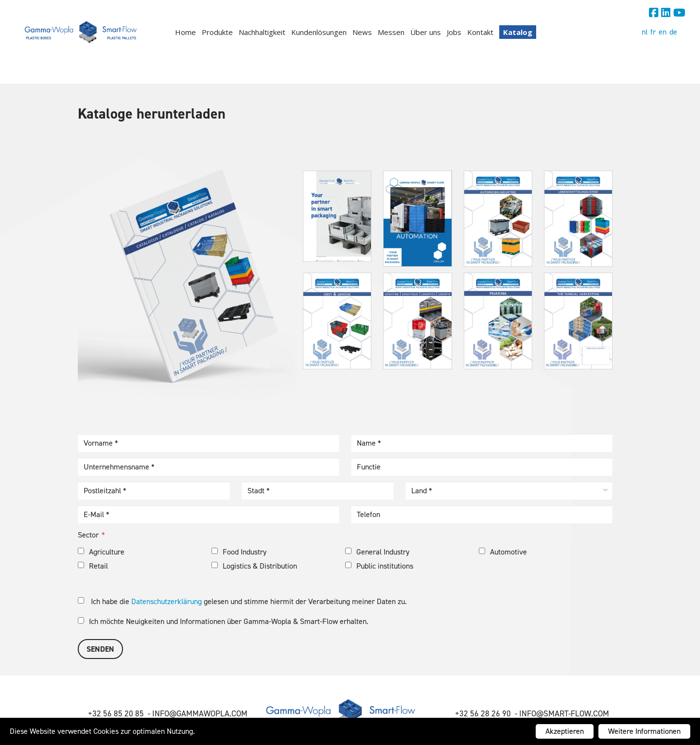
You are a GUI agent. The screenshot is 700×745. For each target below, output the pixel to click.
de (673, 32)
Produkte (217, 32)
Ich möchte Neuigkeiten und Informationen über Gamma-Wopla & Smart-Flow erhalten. (223, 621)
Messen (391, 32)
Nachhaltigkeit (262, 32)
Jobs (454, 32)
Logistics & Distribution (254, 566)
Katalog (518, 32)
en (663, 32)
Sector (88, 535)
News (362, 32)
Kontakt (480, 32)
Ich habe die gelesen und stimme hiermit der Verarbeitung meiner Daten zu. (242, 601)
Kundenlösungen (319, 32)
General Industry (377, 552)
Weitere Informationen (644, 731)
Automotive (503, 552)
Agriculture (101, 552)
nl (645, 32)
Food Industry (239, 552)
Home (185, 32)
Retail (93, 566)
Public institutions (379, 566)
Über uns (426, 32)
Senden (100, 649)
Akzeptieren (565, 731)
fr (653, 32)
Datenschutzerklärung (166, 601)
